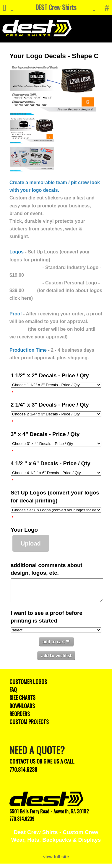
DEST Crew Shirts (56, 7)
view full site (56, 861)
